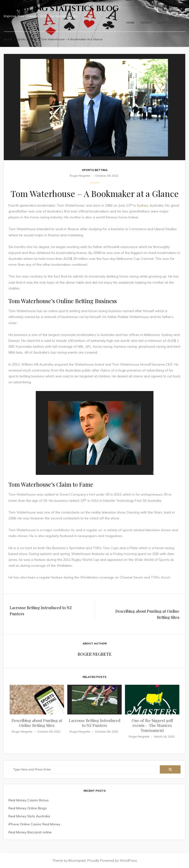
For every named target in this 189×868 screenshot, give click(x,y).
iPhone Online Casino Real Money (34, 824)
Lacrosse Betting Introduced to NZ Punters (41, 611)
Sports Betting (170, 22)
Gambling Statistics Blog (61, 9)
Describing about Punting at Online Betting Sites (147, 614)
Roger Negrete (80, 176)
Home (130, 22)
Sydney (142, 205)
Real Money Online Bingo (28, 808)
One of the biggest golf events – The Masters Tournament (152, 725)
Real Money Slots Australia (29, 816)
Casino (146, 22)
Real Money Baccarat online (30, 832)
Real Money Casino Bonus (29, 800)
